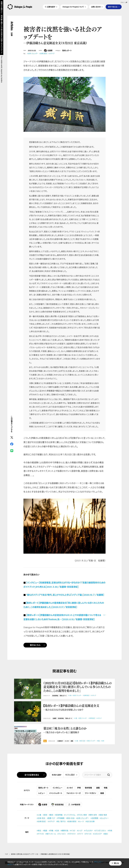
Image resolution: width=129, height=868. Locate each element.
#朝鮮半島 (64, 830)
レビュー (42, 793)
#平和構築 (61, 818)
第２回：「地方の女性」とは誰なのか (78, 730)
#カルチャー (104, 818)
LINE (12, 451)
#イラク (73, 830)
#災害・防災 (41, 818)
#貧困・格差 (103, 815)
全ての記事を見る (32, 775)
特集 (106, 788)
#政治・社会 (82, 741)
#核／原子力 (61, 821)
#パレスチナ (88, 830)
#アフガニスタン (100, 830)
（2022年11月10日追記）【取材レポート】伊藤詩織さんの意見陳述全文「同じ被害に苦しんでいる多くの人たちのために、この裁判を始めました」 (78, 687)
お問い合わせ (96, 8)
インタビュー (58, 788)
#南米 (105, 834)
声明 (79, 788)
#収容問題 (59, 815)
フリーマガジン (90, 793)
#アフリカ (40, 834)
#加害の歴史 (72, 821)
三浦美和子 (60, 741)
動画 (102, 793)
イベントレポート (56, 793)
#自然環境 (94, 818)
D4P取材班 (74, 805)
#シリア (80, 830)
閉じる (116, 863)
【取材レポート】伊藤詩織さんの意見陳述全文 (78, 707)
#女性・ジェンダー (33, 54)
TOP (6, 854)
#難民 (51, 815)
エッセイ (67, 741)
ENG (122, 2)
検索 (109, 775)
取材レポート (67, 51)
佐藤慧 (48, 51)
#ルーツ (81, 821)
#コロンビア (97, 834)
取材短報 (88, 788)
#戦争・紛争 (93, 815)
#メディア (52, 54)
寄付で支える (113, 8)
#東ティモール (51, 834)
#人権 (70, 696)
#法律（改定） (43, 54)
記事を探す (51, 8)
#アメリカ (88, 834)
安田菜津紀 (55, 696)
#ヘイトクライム (70, 815)
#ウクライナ (72, 834)
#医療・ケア (51, 818)
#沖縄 (51, 830)
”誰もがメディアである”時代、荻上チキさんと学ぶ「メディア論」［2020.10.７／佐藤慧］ (65, 595)
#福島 (45, 830)
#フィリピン (62, 834)
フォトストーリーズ (73, 793)
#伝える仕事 (90, 821)
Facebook (12, 444)
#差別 (45, 815)
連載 (72, 741)
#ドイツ (80, 834)
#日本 (103, 741)
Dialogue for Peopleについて (73, 8)
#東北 (98, 741)
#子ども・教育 (82, 815)
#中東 (110, 830)
